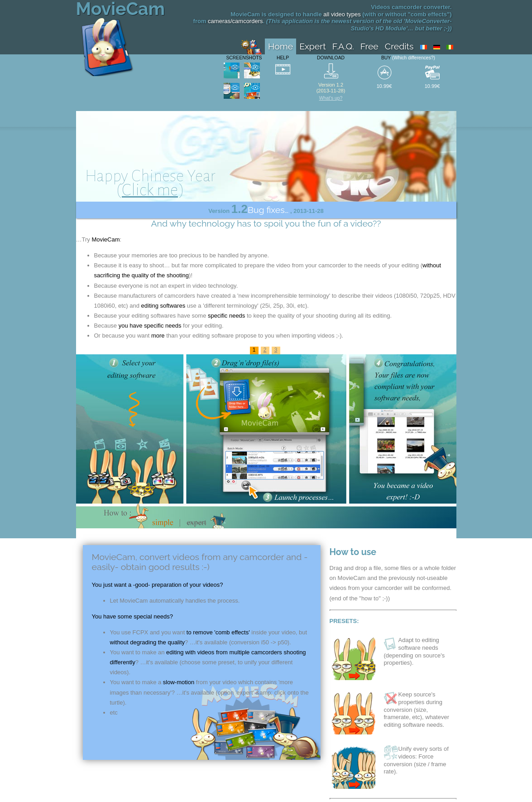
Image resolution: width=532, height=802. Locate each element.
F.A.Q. (343, 46)
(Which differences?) (414, 58)
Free (369, 46)
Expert (313, 46)
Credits (399, 46)
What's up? (331, 98)
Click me (150, 190)
